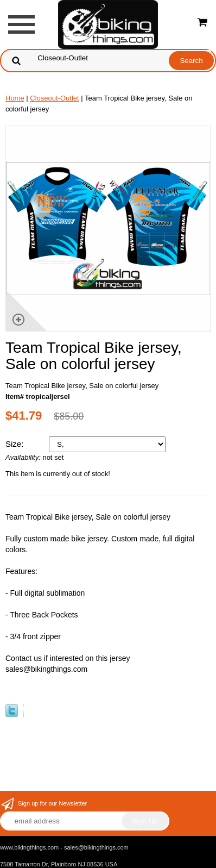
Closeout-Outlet (54, 98)
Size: (16, 444)
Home (15, 98)
